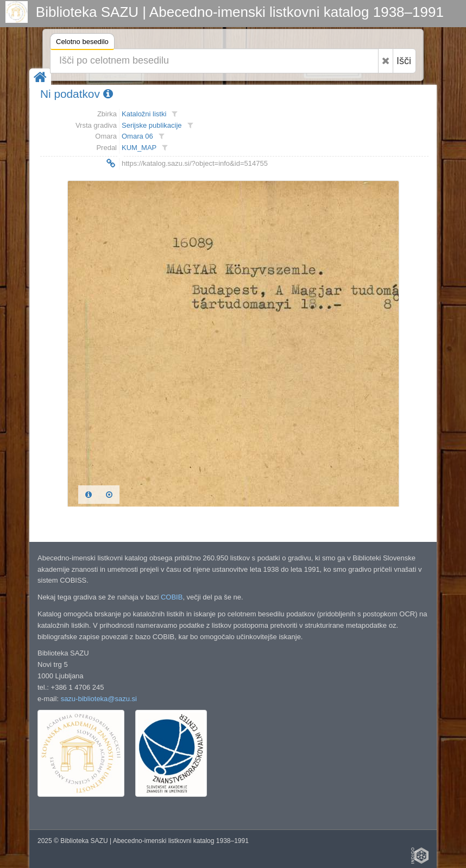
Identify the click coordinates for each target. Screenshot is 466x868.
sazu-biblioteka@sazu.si (99, 699)
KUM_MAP (139, 148)
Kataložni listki (144, 114)
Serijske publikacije (152, 125)
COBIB (172, 597)
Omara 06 (137, 136)
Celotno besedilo (82, 43)
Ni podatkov (77, 94)
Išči (404, 61)
